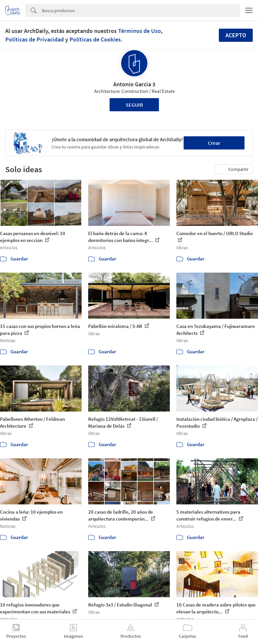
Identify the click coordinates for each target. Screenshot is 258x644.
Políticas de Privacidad (35, 39)
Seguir (134, 105)
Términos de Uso (140, 31)
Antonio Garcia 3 (134, 84)
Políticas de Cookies (95, 39)
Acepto (236, 35)
